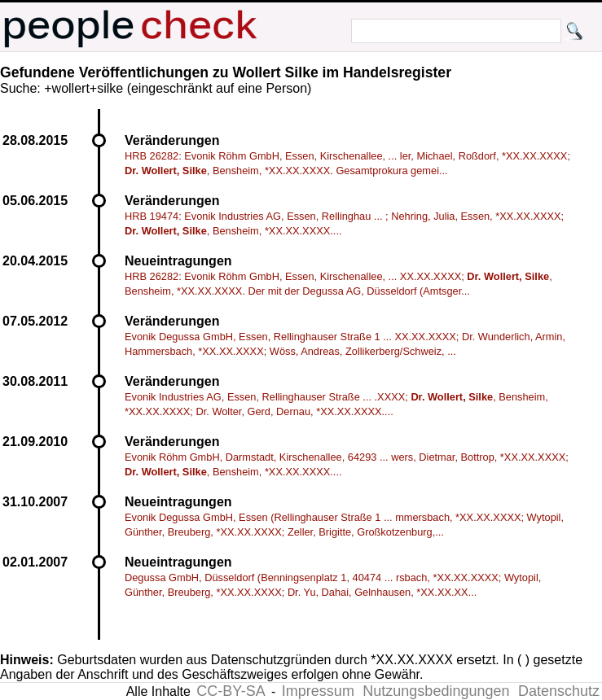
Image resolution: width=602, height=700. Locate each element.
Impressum (318, 691)
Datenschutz (559, 691)
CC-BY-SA (231, 691)
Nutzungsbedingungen (436, 691)
